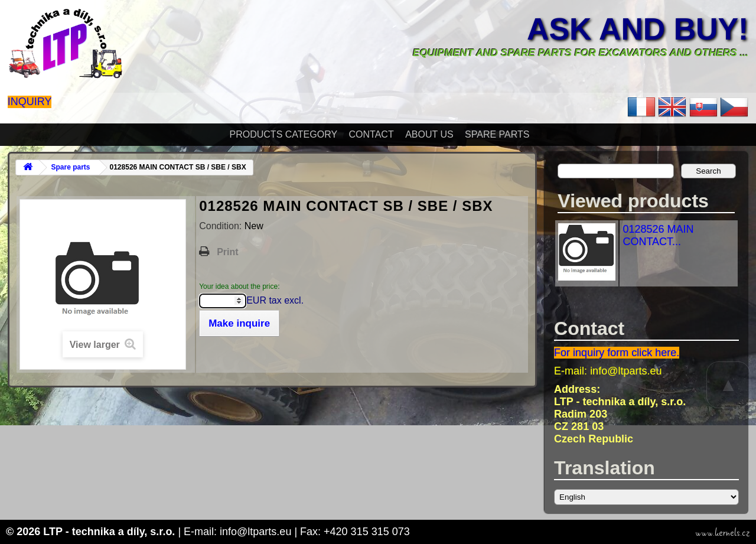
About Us (429, 134)
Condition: (222, 226)
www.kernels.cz (723, 533)
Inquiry (30, 102)
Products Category (284, 134)
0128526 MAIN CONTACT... (658, 235)
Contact (372, 134)
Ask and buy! (638, 29)
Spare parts (497, 134)
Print (227, 252)
